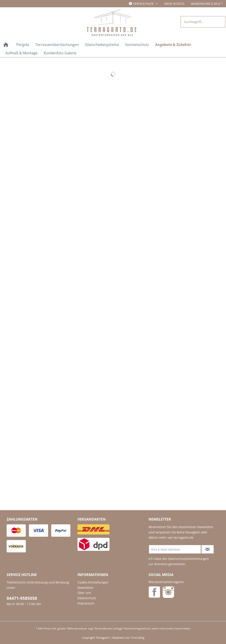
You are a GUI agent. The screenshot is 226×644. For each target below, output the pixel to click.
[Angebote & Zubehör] (173, 45)
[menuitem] (174, 4)
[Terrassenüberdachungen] (57, 45)
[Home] (6, 45)
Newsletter (86, 588)
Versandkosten (103, 628)
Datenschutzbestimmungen (188, 559)
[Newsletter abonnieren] (208, 549)
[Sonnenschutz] (137, 45)
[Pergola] (23, 45)
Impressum (86, 603)
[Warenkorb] (207, 4)
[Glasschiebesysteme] (102, 45)
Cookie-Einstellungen (93, 582)
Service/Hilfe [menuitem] (142, 4)
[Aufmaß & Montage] (21, 53)
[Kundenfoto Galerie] (60, 53)
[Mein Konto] (174, 4)
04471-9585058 (22, 598)
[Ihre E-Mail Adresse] (175, 549)
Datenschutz (87, 598)
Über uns (84, 593)
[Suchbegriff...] (203, 22)
